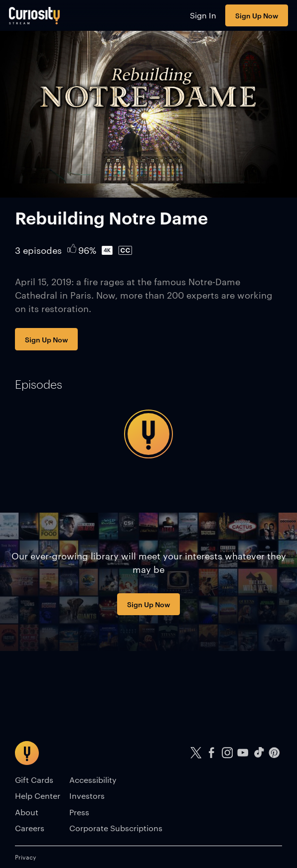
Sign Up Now (257, 15)
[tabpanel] (148, 434)
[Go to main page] (35, 15)
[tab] (39, 384)
